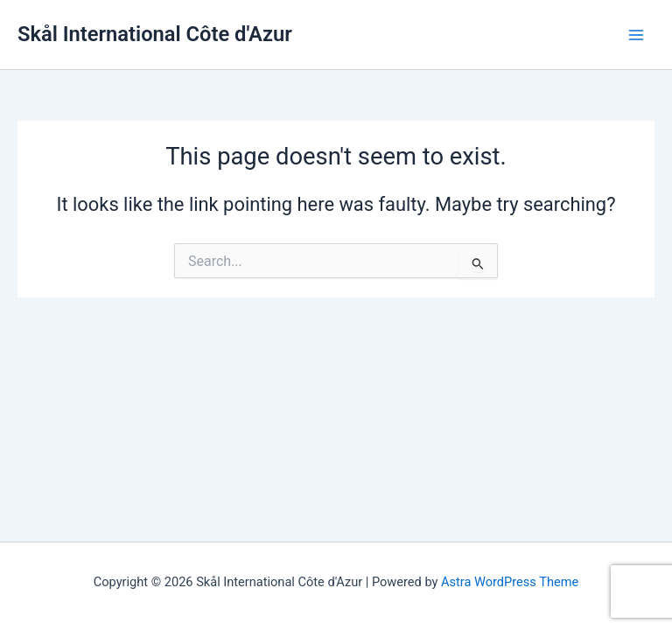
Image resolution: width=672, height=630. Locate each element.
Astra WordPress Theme (510, 582)
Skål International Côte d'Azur (155, 34)
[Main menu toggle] (636, 35)
